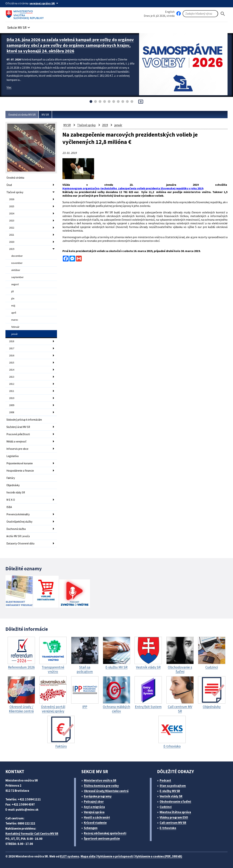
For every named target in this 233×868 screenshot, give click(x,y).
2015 (12, 363)
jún (13, 298)
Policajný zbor (94, 802)
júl (12, 291)
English (170, 12)
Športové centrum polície (102, 839)
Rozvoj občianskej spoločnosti (105, 833)
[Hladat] (223, 14)
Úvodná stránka (15, 178)
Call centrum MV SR (173, 823)
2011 (12, 391)
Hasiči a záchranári (97, 817)
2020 (12, 242)
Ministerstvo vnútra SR (100, 780)
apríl (14, 313)
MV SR (45, 115)
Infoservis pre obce (17, 449)
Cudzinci (166, 807)
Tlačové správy (15, 192)
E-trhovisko (168, 828)
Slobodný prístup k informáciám (24, 420)
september (17, 277)
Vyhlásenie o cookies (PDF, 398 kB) (159, 856)
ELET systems (70, 856)
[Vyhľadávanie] (200, 14)
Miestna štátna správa (175, 812)
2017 (12, 348)
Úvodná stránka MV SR (22, 115)
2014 (12, 370)
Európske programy (98, 796)
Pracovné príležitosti (18, 434)
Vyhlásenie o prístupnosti (115, 856)
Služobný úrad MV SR (18, 427)
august (15, 284)
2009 (12, 405)
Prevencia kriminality (18, 514)
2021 (12, 235)
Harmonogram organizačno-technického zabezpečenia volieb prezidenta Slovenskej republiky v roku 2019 (133, 188)
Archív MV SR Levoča (18, 536)
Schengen (91, 828)
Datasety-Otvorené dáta (20, 543)
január (15, 334)
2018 (12, 341)
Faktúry (11, 478)
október (16, 270)
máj (13, 306)
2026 (12, 199)
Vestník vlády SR (16, 492)
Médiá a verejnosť (16, 441)
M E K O (11, 500)
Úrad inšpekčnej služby (19, 522)
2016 (12, 355)
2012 (12, 384)
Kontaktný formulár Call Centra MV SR (32, 834)
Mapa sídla (88, 856)
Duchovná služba (16, 529)
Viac (9, 87)
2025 (12, 206)
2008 (12, 412)
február (15, 327)
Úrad (9, 185)
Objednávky (13, 485)
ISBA (9, 507)
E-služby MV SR (170, 791)
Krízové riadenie (95, 823)
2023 (12, 221)
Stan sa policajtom (173, 786)
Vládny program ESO (174, 817)
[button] (19, 26)
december (17, 256)
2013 (12, 377)
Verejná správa (94, 812)
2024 (12, 213)
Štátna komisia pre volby (101, 786)
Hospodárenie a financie (20, 471)
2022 (12, 228)
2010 (12, 398)
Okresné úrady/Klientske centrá (106, 791)
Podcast (165, 780)
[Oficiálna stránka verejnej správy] (44, 3)
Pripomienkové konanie (20, 463)
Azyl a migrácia (94, 807)
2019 (12, 249)
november (17, 263)
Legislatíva (12, 456)
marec (15, 320)
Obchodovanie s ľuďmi (175, 802)
